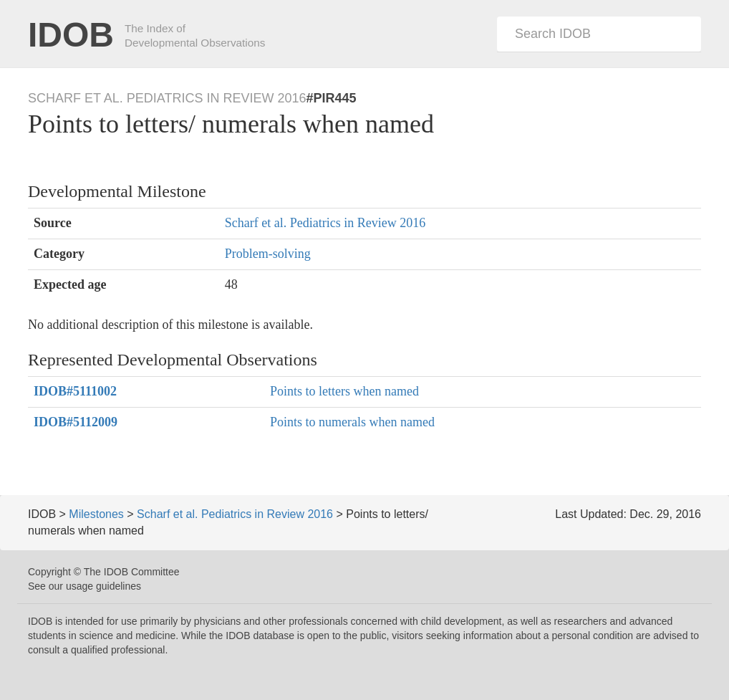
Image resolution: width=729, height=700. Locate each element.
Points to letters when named (344, 391)
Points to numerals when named (352, 422)
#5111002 (75, 391)
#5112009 (76, 422)
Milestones (96, 514)
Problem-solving (268, 254)
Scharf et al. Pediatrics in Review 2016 (325, 223)
